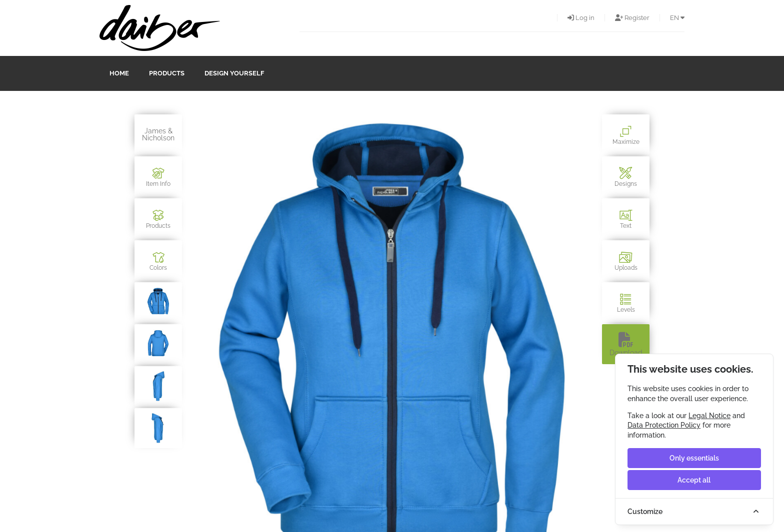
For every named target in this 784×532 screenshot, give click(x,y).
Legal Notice (709, 416)
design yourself (234, 73)
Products (167, 73)
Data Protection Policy (664, 425)
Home (119, 73)
